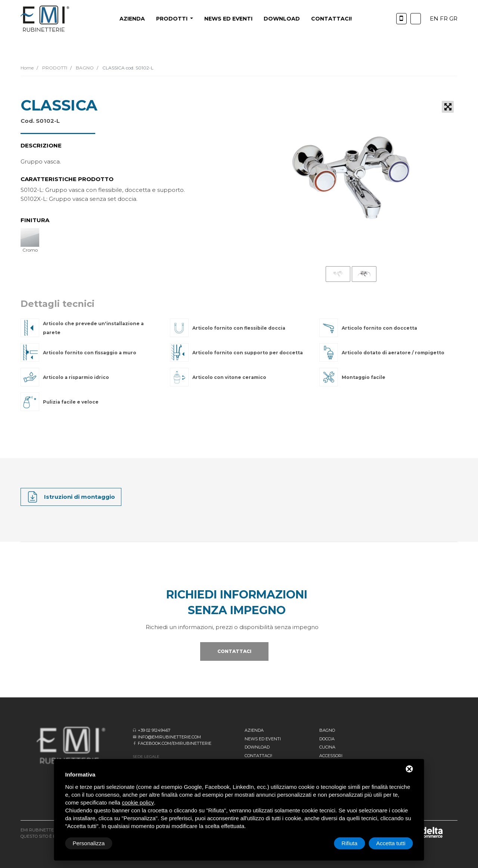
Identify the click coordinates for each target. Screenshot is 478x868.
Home (27, 68)
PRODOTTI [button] (173, 19)
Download (282, 19)
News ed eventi (228, 19)
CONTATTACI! (331, 19)
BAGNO (84, 68)
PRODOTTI (54, 68)
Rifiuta (350, 843)
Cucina (327, 747)
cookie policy (138, 802)
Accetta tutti (391, 843)
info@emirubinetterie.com (169, 737)
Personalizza (89, 843)
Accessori (331, 756)
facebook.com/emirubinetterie (175, 743)
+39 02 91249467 (154, 730)
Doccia (327, 739)
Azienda (132, 19)
